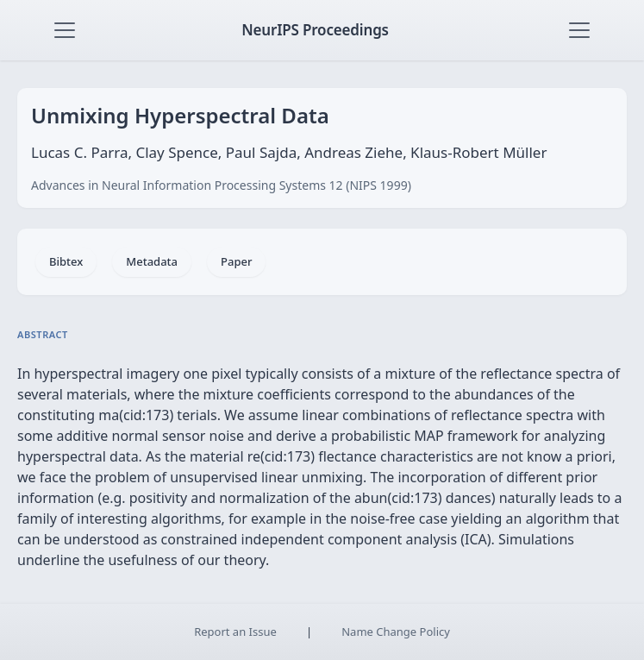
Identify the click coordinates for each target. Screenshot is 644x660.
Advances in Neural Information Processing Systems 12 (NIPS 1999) (221, 185)
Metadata (152, 261)
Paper (236, 261)
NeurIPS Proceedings (315, 30)
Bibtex (66, 261)
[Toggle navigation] (65, 30)
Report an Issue (235, 632)
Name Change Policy (396, 632)
